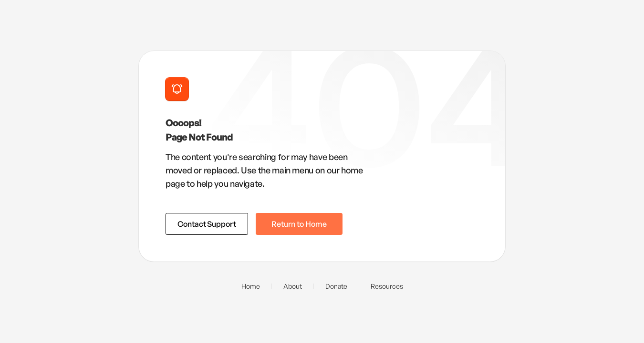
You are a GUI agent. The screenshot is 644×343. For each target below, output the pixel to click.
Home (251, 286)
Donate (336, 286)
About (293, 286)
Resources (387, 286)
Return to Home (299, 224)
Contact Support (207, 224)
